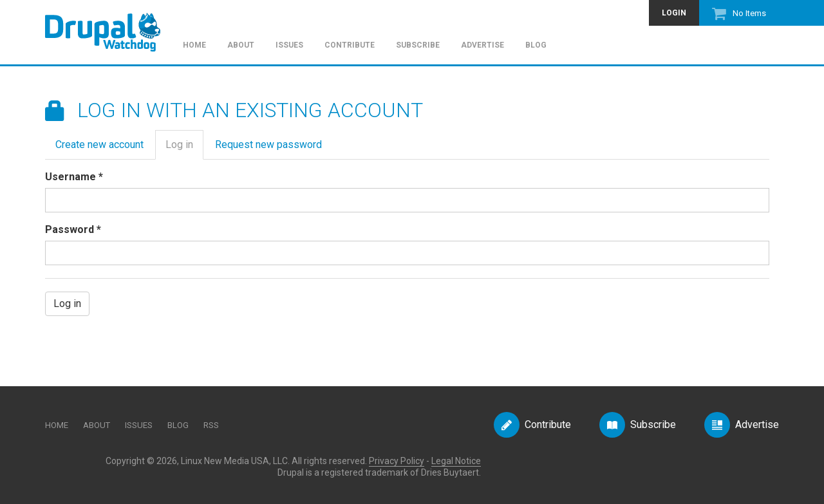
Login (674, 13)
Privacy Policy (397, 461)
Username (74, 177)
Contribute (350, 45)
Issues (289, 45)
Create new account (99, 145)
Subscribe (418, 45)
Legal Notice (456, 461)
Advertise (482, 45)
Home (194, 45)
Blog (536, 45)
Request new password (268, 145)
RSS (211, 425)
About (241, 45)
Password (73, 229)
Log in (184, 148)
